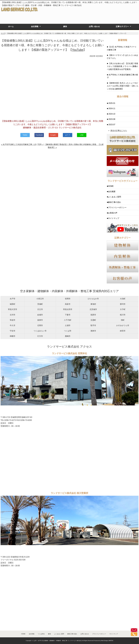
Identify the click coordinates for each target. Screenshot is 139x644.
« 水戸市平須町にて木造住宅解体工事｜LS (19, 144)
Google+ (53, 135)
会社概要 (112, 192)
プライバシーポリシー (117, 207)
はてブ (68, 135)
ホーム (11, 26)
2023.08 (112, 119)
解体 (65, 26)
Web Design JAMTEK (107, 641)
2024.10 (112, 114)
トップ (3, 33)
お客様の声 (113, 213)
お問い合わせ (94, 26)
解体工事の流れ (115, 202)
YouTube (78, 50)
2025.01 (112, 103)
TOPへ (40, 144)
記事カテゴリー (122, 26)
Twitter (25, 135)
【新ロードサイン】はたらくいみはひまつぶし (122, 57)
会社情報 (35, 26)
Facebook (39, 135)
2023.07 (112, 125)
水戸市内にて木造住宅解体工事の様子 (122, 76)
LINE (82, 135)
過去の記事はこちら (119, 131)
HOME (111, 186)
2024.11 (112, 108)
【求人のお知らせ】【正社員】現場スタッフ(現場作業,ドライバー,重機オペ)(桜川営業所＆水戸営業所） (122, 66)
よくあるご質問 (115, 197)
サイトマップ (114, 218)
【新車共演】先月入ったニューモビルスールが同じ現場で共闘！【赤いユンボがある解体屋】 (123, 86)
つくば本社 (41, 634)
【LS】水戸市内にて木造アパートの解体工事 (122, 48)
